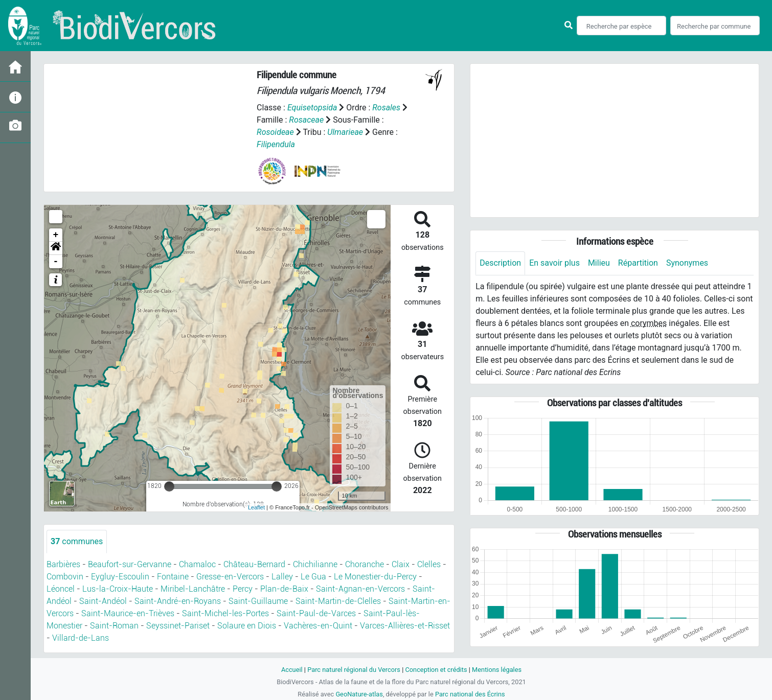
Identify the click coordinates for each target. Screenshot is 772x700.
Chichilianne (315, 564)
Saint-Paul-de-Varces (316, 613)
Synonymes (687, 263)
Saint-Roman (114, 626)
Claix (401, 564)
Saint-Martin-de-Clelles (338, 601)
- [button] (56, 262)
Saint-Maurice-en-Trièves (128, 613)
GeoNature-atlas (359, 694)
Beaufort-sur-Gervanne (130, 564)
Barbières (63, 564)
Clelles (429, 564)
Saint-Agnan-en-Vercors (360, 589)
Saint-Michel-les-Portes (225, 613)
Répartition (638, 263)
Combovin (65, 577)
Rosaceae (306, 120)
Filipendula (276, 144)
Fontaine (173, 577)
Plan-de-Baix (284, 589)
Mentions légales (497, 670)
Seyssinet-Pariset (178, 626)
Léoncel (61, 589)
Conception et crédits (436, 670)
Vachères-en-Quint (318, 626)
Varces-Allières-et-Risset (405, 626)
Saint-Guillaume (258, 601)
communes (77, 541)
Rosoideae (275, 132)
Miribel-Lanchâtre (193, 589)
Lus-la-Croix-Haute (118, 589)
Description (500, 263)
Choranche (365, 564)
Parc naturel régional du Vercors (354, 670)
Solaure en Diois (247, 626)
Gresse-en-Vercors (230, 577)
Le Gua (313, 577)
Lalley (282, 577)
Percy (243, 589)
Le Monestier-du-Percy (375, 577)
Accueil (292, 670)
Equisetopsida (312, 108)
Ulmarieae (345, 132)
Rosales (386, 108)
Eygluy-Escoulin (120, 577)
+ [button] (56, 235)
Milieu (599, 263)
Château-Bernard (254, 564)
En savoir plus (554, 263)
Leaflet (256, 507)
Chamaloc (197, 564)
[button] (56, 248)
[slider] (169, 486)
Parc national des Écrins (470, 694)
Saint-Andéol (103, 601)
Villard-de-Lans (81, 638)
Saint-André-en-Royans (178, 601)
